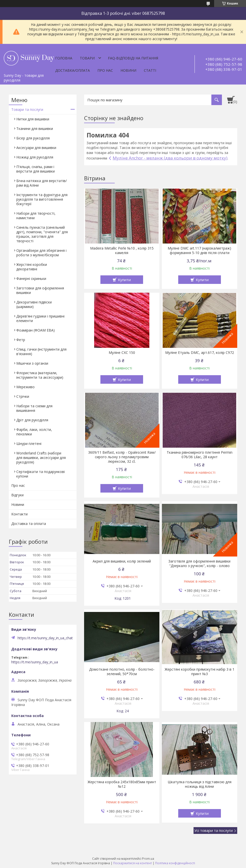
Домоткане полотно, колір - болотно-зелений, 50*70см (122, 672)
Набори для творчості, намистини (36, 216)
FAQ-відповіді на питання (133, 58)
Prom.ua (148, 859)
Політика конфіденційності (175, 863)
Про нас (105, 70)
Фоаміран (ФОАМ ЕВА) (36, 330)
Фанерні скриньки (31, 279)
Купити (124, 280)
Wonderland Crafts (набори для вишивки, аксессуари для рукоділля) (41, 458)
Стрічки (23, 396)
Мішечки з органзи (32, 363)
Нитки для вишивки (33, 119)
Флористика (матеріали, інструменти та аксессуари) (40, 375)
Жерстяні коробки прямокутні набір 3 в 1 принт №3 (200, 672)
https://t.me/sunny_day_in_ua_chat (45, 638)
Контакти (19, 514)
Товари (87, 58)
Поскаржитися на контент (133, 863)
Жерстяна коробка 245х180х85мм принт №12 (122, 784)
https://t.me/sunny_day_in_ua (35, 662)
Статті (150, 70)
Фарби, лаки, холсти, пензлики (34, 432)
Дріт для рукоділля (32, 420)
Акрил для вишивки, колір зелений (122, 561)
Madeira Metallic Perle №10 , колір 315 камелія (122, 251)
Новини (128, 70)
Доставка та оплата (29, 524)
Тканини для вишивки (35, 129)
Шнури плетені (29, 444)
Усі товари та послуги (213, 830)
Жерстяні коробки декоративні (32, 267)
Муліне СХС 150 (122, 353)
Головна (64, 58)
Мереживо (25, 387)
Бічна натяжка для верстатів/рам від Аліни (42, 183)
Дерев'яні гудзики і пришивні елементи (40, 318)
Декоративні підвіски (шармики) (34, 304)
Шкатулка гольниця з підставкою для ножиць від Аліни (200, 784)
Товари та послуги (27, 109)
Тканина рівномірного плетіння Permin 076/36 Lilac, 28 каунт (200, 455)
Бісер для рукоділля (33, 138)
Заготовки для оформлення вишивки (40, 290)
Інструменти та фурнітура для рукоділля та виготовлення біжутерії (42, 199)
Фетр (21, 340)
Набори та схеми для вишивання (34, 408)
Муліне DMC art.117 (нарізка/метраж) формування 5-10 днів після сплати (199, 251)
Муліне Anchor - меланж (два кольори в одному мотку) (170, 158)
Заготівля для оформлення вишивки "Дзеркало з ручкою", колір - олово (199, 564)
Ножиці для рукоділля (35, 157)
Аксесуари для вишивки (36, 148)
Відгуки (17, 495)
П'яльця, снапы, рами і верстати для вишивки (36, 169)
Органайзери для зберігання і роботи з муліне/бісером (41, 253)
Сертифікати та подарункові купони (41, 474)
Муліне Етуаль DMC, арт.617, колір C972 (200, 353)
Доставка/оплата (73, 70)
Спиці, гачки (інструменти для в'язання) (41, 351)
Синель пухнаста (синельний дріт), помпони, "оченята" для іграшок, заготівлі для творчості (42, 234)
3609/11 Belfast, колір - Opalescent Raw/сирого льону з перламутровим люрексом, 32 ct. (122, 457)
